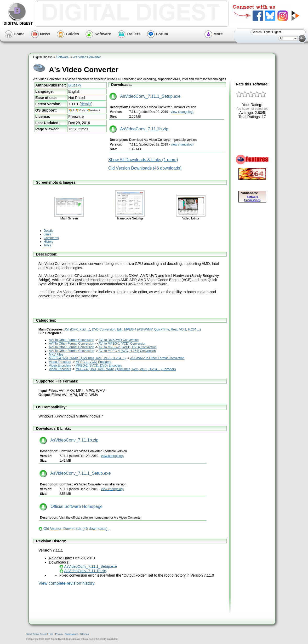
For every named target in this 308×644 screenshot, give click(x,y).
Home (15, 34)
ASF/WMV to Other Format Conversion (157, 358)
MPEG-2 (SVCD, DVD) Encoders (99, 365)
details (86, 104)
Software (98, 34)
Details (49, 231)
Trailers (129, 34)
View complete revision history (67, 583)
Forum (158, 34)
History (49, 242)
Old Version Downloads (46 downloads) (145, 168)
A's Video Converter (87, 57)
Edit (120, 329)
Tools (47, 245)
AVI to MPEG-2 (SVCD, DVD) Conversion (128, 347)
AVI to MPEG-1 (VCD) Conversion (122, 344)
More (214, 34)
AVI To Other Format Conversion (72, 340)
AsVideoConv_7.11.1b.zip (139, 129)
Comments (51, 238)
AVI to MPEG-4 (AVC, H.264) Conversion (127, 351)
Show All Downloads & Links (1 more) (143, 160)
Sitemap (84, 634)
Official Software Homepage (71, 506)
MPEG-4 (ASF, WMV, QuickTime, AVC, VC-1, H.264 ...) (87, 358)
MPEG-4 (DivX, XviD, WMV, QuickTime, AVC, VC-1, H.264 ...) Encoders (126, 369)
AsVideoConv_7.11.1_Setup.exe (145, 96)
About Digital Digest (36, 634)
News (41, 34)
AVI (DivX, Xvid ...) (77, 329)
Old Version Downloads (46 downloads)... (77, 529)
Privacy (59, 634)
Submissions (72, 634)
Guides (68, 34)
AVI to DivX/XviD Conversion (119, 340)
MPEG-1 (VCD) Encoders (93, 362)
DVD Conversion (104, 329)
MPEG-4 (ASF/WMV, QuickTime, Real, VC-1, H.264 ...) (162, 329)
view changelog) (182, 112)
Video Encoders (60, 362)
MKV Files (56, 355)
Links (47, 234)
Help (51, 634)
